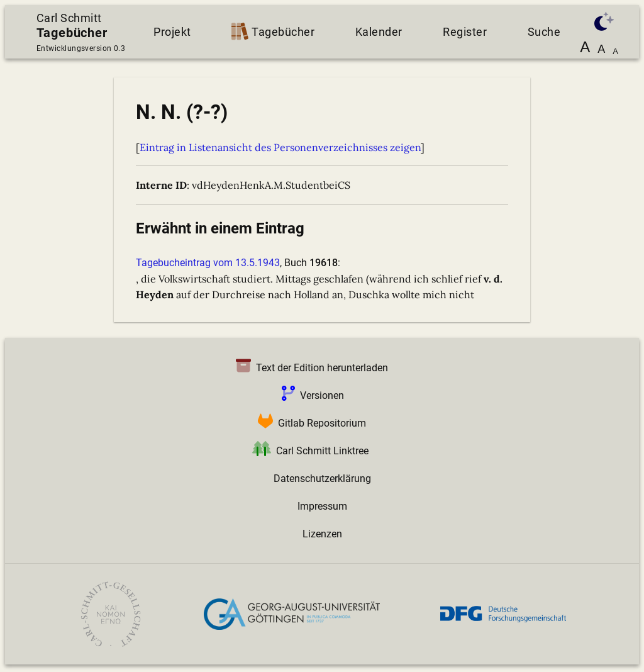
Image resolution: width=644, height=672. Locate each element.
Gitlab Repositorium (309, 423)
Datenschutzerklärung (322, 479)
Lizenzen (322, 534)
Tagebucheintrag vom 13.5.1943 (208, 263)
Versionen (310, 395)
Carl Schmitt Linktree (308, 451)
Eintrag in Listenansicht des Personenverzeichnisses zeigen (280, 147)
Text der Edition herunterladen (309, 368)
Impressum (322, 506)
